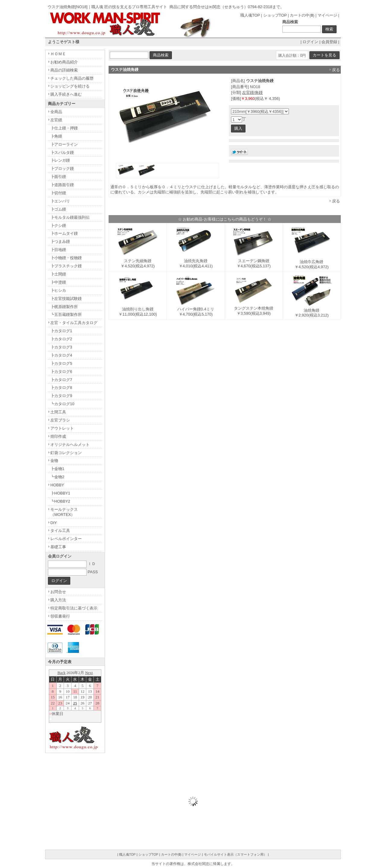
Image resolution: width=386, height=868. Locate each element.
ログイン (310, 42)
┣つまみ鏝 (60, 242)
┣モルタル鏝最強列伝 (70, 217)
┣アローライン (64, 144)
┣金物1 (57, 469)
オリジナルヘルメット (70, 445)
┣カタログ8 (61, 388)
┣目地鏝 (58, 250)
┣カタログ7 (61, 380)
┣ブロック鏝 (62, 169)
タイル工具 (60, 531)
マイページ (327, 15)
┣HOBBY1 (60, 493)
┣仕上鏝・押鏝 (64, 128)
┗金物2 (57, 477)
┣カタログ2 (61, 339)
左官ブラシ (60, 420)
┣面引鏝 (58, 177)
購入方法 (58, 600)
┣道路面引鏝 (62, 185)
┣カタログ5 (61, 363)
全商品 (56, 112)
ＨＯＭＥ (58, 54)
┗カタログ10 (62, 404)
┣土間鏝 (58, 274)
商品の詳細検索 (64, 70)
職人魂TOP (250, 15)
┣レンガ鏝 (60, 160)
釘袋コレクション (66, 453)
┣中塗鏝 (58, 282)
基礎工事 (58, 547)
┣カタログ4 (61, 355)
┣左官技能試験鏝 (66, 299)
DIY (54, 523)
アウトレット (62, 428)
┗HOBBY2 (60, 501)
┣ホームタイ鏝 (64, 233)
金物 (54, 461)
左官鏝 (56, 120)
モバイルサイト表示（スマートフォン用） (235, 854)
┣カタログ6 (61, 372)
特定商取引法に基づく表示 (74, 608)
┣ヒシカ (58, 290)
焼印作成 (58, 436)
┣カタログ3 (61, 347)
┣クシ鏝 (58, 226)
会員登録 (329, 42)
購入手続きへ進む (66, 94)
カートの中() (302, 15)
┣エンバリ (60, 201)
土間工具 (58, 412)
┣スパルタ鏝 (62, 153)
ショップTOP (275, 15)
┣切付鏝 (58, 193)
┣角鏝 (56, 136)
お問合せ (58, 592)
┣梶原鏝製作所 (64, 307)
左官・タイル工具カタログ (74, 323)
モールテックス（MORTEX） (64, 512)
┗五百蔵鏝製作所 (66, 315)
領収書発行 (60, 616)
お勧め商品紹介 (64, 62)
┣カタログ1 (61, 331)
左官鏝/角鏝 (253, 92)
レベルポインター (66, 539)
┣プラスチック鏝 (66, 266)
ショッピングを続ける (70, 86)
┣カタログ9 (61, 396)
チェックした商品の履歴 (72, 78)
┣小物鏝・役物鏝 (66, 258)
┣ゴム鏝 (58, 209)
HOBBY (57, 485)
